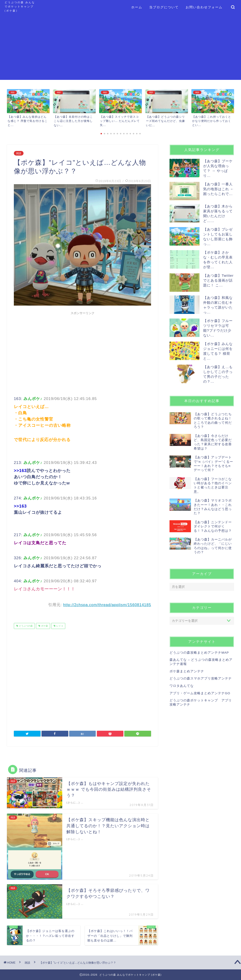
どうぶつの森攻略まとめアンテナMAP (199, 653)
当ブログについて (164, 7)
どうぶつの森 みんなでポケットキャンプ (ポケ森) (20, 6)
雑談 (19, 153)
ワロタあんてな (182, 686)
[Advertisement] (120, 48)
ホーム (137, 7)
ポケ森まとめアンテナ (187, 671)
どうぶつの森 (25, 626)
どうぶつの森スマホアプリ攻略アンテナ (201, 678)
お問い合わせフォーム (204, 7)
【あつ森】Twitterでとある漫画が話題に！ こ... (218, 280)
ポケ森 (44, 626)
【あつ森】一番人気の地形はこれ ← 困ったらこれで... (219, 189)
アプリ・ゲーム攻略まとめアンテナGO (200, 693)
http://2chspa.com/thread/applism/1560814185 (107, 605)
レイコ (59, 626)
